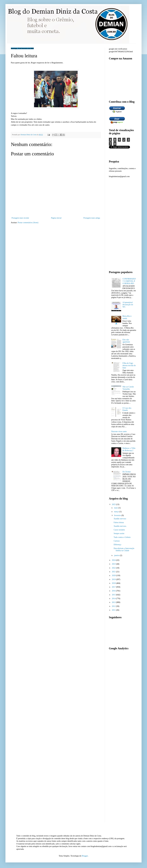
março (117, 512)
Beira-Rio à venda (127, 317)
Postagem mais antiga (92, 218)
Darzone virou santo (119, 431)
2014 (114, 599)
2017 (114, 587)
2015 (114, 595)
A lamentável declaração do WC (128, 305)
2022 (114, 568)
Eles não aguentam (126, 341)
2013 (114, 602)
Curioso (117, 541)
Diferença (117, 545)
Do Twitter (127, 472)
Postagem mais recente (20, 218)
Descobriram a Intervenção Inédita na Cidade (124, 550)
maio (116, 508)
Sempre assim (119, 533)
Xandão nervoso (120, 519)
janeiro (117, 555)
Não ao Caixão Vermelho (128, 388)
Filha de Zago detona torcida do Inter (129, 365)
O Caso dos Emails (127, 409)
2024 (114, 560)
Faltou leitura (119, 522)
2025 (114, 504)
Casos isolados (119, 530)
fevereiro (118, 515)
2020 (114, 575)
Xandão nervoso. (120, 526)
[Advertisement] (27, 254)
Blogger (85, 856)
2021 (114, 572)
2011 (114, 610)
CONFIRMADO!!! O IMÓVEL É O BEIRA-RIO (129, 281)
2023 (114, 564)
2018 (114, 583)
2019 (114, 579)
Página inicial (56, 218)
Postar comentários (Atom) (28, 223)
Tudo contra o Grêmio (122, 537)
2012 (114, 606)
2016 (114, 591)
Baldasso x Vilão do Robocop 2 (129, 449)
